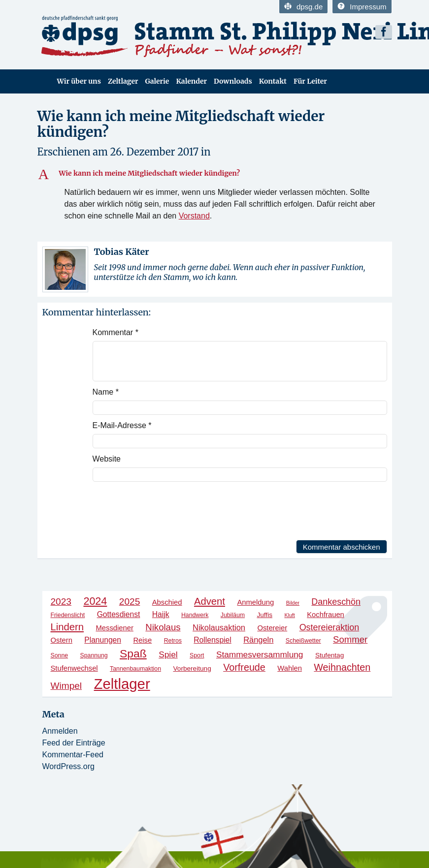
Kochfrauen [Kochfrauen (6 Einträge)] (326, 615)
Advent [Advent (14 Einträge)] (210, 601)
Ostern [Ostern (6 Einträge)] (62, 640)
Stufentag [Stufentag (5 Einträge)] (330, 655)
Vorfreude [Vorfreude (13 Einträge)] (244, 667)
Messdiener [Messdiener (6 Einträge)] (114, 628)
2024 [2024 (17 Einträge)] (95, 601)
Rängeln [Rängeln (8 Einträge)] (258, 640)
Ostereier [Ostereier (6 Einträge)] (272, 628)
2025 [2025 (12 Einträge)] (130, 602)
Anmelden (60, 731)
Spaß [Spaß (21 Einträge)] (133, 653)
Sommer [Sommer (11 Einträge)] (350, 639)
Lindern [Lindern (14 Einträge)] (67, 627)
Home (44, 81)
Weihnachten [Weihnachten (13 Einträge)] (342, 667)
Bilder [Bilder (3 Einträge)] (293, 603)
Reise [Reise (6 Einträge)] (142, 640)
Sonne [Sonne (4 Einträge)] (60, 655)
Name (106, 392)
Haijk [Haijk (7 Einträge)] (161, 614)
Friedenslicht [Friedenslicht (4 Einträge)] (68, 615)
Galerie (157, 81)
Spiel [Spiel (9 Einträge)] (168, 654)
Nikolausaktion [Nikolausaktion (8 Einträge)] (219, 627)
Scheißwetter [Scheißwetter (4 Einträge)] (303, 641)
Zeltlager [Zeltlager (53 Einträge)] (122, 684)
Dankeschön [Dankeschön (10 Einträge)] (336, 602)
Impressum (362, 7)
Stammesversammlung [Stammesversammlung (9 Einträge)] (260, 654)
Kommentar (115, 332)
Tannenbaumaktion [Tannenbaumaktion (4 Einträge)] (135, 669)
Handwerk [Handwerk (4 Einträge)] (195, 615)
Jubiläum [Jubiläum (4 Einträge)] (233, 615)
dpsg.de (303, 7)
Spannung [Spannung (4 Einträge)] (94, 655)
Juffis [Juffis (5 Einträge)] (264, 615)
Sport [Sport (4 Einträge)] (197, 655)
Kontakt (273, 81)
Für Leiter (310, 81)
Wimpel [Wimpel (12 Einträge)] (66, 686)
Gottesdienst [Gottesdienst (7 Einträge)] (119, 614)
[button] (215, 174)
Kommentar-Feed (73, 755)
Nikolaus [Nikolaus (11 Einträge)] (163, 627)
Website (107, 459)
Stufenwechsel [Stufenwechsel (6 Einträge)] (74, 668)
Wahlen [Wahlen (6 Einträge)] (290, 668)
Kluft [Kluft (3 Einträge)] (289, 615)
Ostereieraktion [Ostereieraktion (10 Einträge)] (330, 627)
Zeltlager (123, 81)
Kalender (191, 81)
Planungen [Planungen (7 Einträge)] (103, 640)
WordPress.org (68, 766)
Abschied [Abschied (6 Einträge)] (167, 602)
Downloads (233, 81)
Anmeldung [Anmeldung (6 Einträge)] (255, 602)
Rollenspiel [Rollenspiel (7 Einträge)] (212, 640)
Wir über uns (79, 81)
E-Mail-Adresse (122, 425)
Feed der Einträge (74, 743)
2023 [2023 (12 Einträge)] (61, 602)
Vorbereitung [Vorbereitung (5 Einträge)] (192, 668)
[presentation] (167, 511)
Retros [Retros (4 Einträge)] (173, 641)
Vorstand (194, 216)
